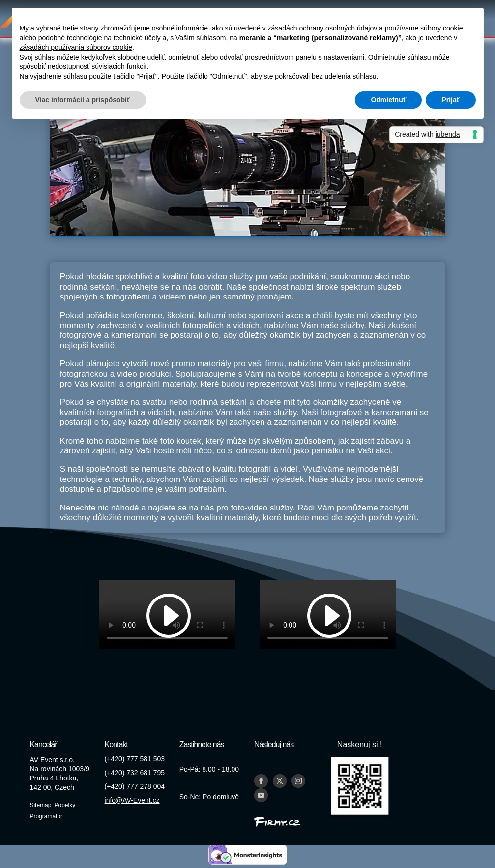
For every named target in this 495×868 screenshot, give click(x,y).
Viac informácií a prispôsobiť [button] (83, 100)
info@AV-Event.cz (132, 800)
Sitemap (40, 805)
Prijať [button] (451, 100)
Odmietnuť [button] (388, 100)
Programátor (46, 816)
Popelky (65, 805)
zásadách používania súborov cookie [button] (76, 47)
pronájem (274, 297)
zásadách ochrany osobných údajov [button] (323, 28)
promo (183, 364)
